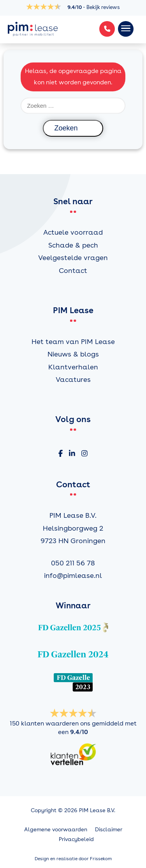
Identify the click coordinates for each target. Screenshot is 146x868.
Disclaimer (109, 829)
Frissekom (101, 859)
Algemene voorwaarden (56, 829)
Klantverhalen (73, 367)
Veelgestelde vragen (73, 258)
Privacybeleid (76, 839)
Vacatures (73, 379)
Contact (73, 270)
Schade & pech (73, 245)
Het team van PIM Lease (73, 341)
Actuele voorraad (73, 232)
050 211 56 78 (73, 563)
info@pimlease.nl (73, 575)
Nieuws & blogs (73, 354)
